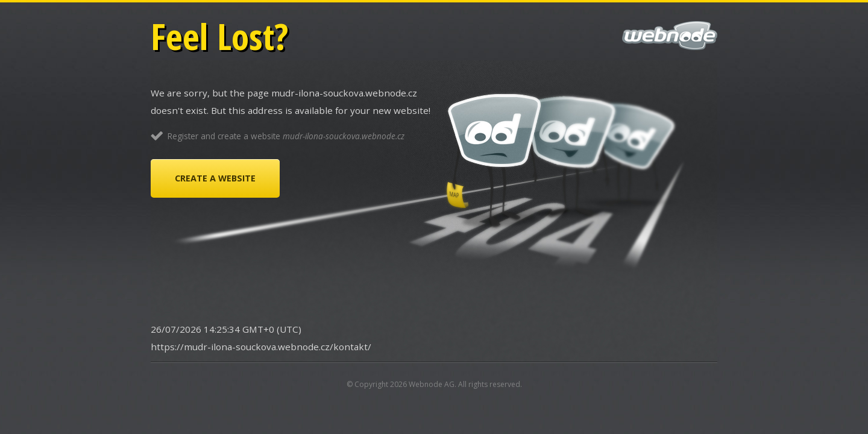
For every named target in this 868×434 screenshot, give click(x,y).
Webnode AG (432, 384)
